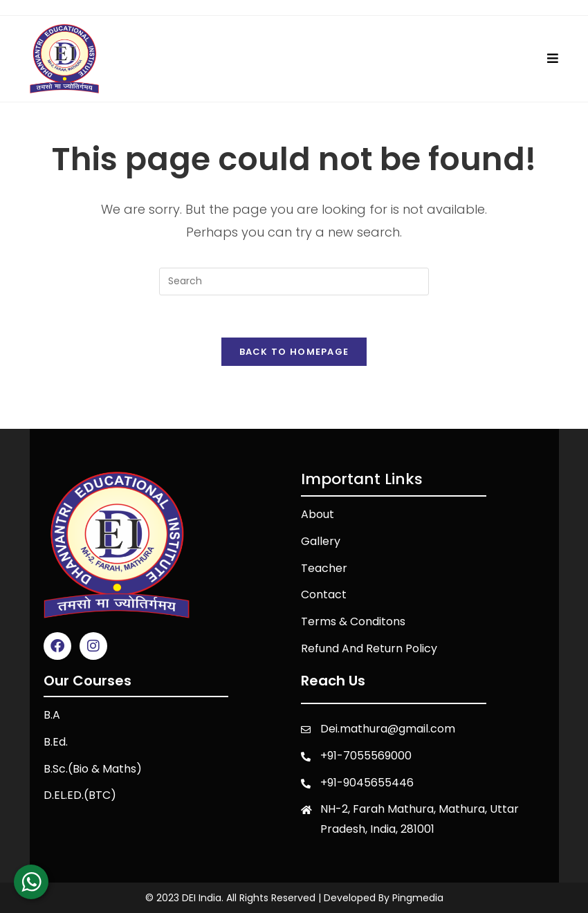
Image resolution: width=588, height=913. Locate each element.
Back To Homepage (294, 352)
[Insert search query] (294, 282)
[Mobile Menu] (553, 58)
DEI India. (203, 898)
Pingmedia (418, 898)
